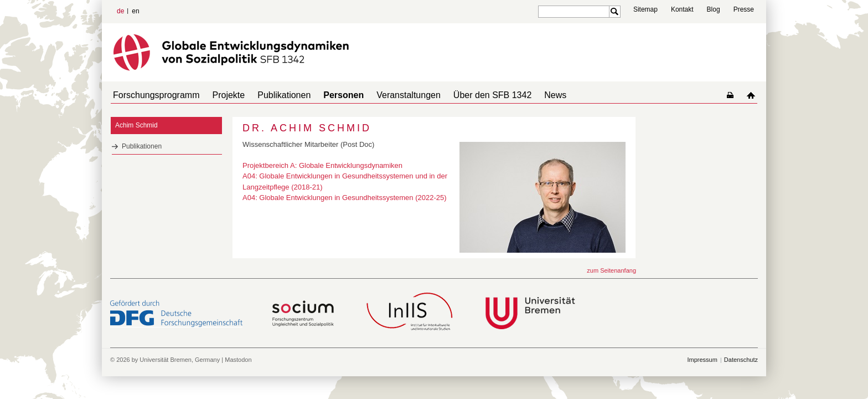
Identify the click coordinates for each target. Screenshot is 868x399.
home (753, 95)
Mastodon (238, 360)
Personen (328, 95)
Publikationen (273, 95)
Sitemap (645, 9)
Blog (714, 9)
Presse (744, 9)
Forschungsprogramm (154, 95)
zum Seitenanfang (611, 270)
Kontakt (682, 9)
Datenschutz (741, 360)
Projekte (222, 95)
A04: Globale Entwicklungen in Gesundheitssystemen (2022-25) (345, 198)
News (526, 95)
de (120, 11)
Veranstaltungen (389, 95)
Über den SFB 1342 (468, 95)
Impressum (702, 360)
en (135, 11)
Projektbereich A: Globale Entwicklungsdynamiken (322, 165)
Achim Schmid (136, 125)
